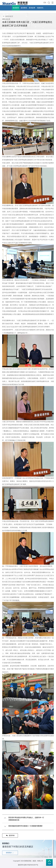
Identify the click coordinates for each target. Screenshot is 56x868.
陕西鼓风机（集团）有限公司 (34, 861)
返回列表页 (8, 16)
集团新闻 (16, 8)
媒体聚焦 (24, 8)
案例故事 (32, 8)
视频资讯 (40, 8)
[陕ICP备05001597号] (31, 865)
